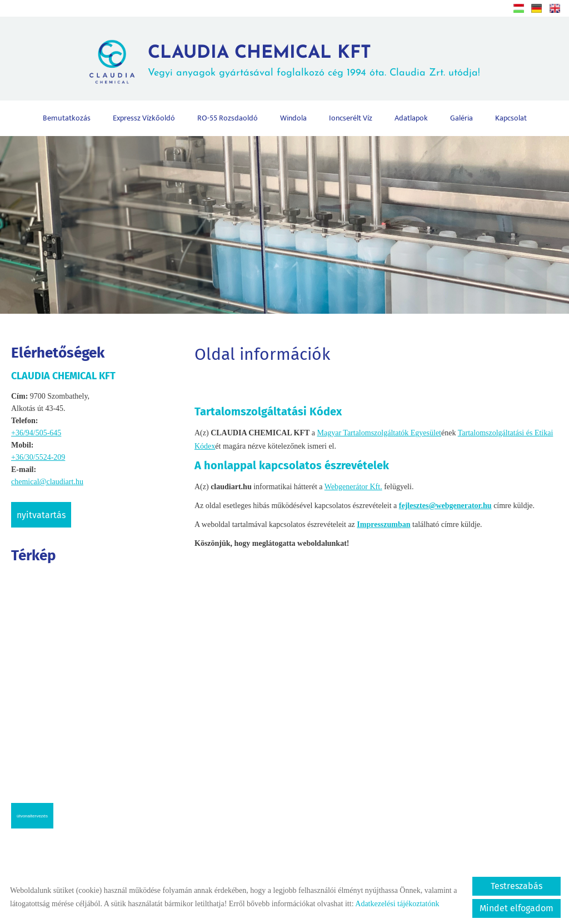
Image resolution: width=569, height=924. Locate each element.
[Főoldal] (112, 62)
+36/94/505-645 (36, 433)
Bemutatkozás (67, 118)
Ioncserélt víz (351, 118)
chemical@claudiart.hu (47, 482)
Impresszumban (383, 524)
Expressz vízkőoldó (144, 118)
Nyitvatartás (41, 515)
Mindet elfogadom (516, 908)
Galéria (461, 118)
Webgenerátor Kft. (353, 487)
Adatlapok (411, 118)
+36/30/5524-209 (38, 457)
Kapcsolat (511, 118)
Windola (293, 118)
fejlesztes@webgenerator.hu (445, 506)
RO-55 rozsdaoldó (228, 118)
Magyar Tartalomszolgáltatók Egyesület (379, 433)
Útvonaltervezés (32, 816)
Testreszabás (516, 886)
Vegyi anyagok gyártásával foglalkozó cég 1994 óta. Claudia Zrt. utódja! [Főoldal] (314, 61)
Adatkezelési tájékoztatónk (397, 904)
